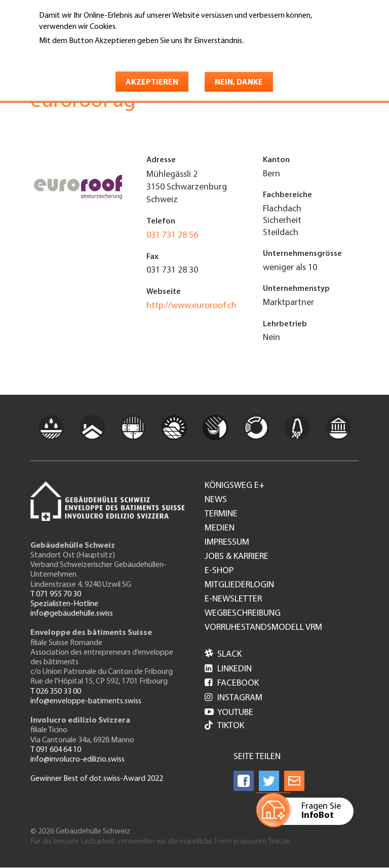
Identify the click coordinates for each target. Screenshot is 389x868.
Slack (223, 654)
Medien (220, 529)
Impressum (227, 543)
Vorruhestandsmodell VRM (263, 628)
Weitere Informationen (83, 55)
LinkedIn (228, 669)
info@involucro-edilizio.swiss (77, 760)
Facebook (232, 683)
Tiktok (224, 726)
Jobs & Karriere (237, 557)
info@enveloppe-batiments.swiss (86, 701)
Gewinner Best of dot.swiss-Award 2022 (97, 779)
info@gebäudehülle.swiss (72, 614)
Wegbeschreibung (243, 614)
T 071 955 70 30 (56, 594)
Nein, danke (239, 83)
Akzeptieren (152, 83)
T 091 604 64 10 (56, 750)
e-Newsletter (233, 599)
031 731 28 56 (172, 235)
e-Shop (219, 571)
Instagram (234, 698)
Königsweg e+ (235, 486)
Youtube (229, 713)
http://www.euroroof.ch (191, 306)
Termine (221, 514)
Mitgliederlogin (239, 585)
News (216, 500)
